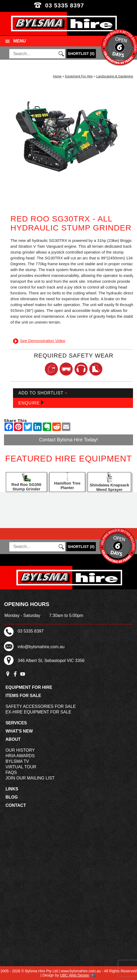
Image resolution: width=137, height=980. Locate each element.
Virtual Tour (21, 767)
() (81, 54)
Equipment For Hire (79, 76)
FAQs (11, 772)
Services (16, 723)
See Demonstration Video (39, 341)
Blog (12, 797)
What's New (19, 731)
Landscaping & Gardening (115, 76)
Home (57, 76)
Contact (16, 805)
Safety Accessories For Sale (41, 706)
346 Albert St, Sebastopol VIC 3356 (51, 661)
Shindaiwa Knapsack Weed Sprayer (109, 487)
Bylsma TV (17, 761)
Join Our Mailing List (30, 778)
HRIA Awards (20, 756)
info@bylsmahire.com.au (41, 647)
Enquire (31, 403)
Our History (20, 750)
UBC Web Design (74, 975)
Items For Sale (23, 696)
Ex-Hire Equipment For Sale (38, 712)
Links (12, 789)
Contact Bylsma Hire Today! (68, 440)
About (13, 739)
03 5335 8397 (68, 5)
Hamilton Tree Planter (67, 485)
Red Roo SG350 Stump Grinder (26, 487)
